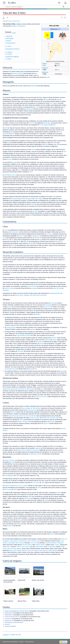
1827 (51, 103)
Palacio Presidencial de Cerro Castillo (16, 486)
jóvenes (34, 410)
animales (39, 454)
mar (36, 369)
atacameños (22, 450)
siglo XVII (36, 107)
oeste (9, 159)
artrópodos (32, 454)
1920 (54, 196)
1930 (32, 204)
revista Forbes (32, 286)
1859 (6, 128)
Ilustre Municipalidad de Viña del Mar (16, 611)
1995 (46, 500)
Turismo (7, 619)
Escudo (63, 39)
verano (49, 234)
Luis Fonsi (33, 543)
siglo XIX (46, 423)
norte (47, 99)
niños (29, 410)
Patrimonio (8, 620)
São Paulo (33, 295)
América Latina (9, 288)
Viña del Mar (16, 21)
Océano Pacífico (18, 73)
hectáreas (47, 340)
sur (57, 103)
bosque (55, 340)
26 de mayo (8, 489)
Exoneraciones (29, 642)
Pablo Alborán (53, 550)
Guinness (10, 526)
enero (4, 238)
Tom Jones (25, 546)
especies (33, 329)
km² (58, 70)
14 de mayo (36, 482)
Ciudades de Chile (15, 635)
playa (46, 144)
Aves (42, 343)
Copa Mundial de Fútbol (23, 335)
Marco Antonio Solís (34, 541)
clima (6, 230)
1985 (43, 482)
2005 (15, 489)
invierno (21, 236)
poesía (62, 371)
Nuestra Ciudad (10, 626)
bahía (30, 369)
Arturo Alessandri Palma (18, 198)
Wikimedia (8, 613)
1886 (58, 144)
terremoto (13, 175)
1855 (54, 125)
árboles (52, 422)
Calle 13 (19, 546)
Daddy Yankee (40, 545)
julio (27, 242)
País (45, 65)
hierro (20, 170)
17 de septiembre (45, 125)
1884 (55, 143)
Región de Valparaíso (19, 26)
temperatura (15, 232)
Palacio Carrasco (9, 460)
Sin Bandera (51, 546)
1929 (39, 488)
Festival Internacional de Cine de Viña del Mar (22, 416)
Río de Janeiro (42, 295)
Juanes (57, 545)
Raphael (24, 550)
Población (45, 72)
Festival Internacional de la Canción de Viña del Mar (18, 389)
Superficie (45, 68)
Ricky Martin (40, 546)
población (33, 86)
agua (58, 99)
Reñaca (38, 314)
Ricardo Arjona (27, 545)
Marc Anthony (20, 543)
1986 (18, 475)
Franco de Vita (43, 550)
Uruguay (34, 288)
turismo (53, 303)
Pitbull (19, 550)
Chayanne (60, 543)
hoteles (35, 211)
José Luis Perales (33, 550)
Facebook (21, 351)
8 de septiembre (9, 475)
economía (48, 307)
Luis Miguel (11, 543)
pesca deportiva (10, 369)
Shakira (5, 554)
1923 (13, 462)
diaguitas (29, 450)
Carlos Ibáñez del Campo (35, 198)
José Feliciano (23, 541)
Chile (59, 29)
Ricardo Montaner (51, 543)
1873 (31, 172)
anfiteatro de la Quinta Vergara (51, 418)
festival (52, 534)
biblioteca (48, 470)
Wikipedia (8, 615)
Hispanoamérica (55, 293)
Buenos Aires (19, 295)
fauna (42, 342)
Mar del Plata (58, 288)
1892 (33, 149)
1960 (21, 420)
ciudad (15, 162)
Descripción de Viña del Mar (13, 622)
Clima (7, 624)
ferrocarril (32, 123)
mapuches (35, 450)
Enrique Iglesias (16, 548)
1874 (12, 134)
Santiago (47, 123)
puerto (10, 307)
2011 (42, 389)
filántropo (28, 498)
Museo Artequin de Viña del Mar (31, 408)
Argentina (6, 290)
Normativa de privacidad (10, 642)
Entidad (44, 64)
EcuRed (12, 3)
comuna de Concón (41, 397)
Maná (9, 548)
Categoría (6, 635)
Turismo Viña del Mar (11, 617)
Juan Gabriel (14, 541)
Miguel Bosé (6, 546)
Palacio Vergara (23, 422)
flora (37, 342)
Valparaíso (29, 109)
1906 (6, 175)
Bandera (49, 39)
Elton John (13, 550)
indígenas (38, 448)
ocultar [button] (14, 33)
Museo (14, 412)
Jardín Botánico (11, 327)
